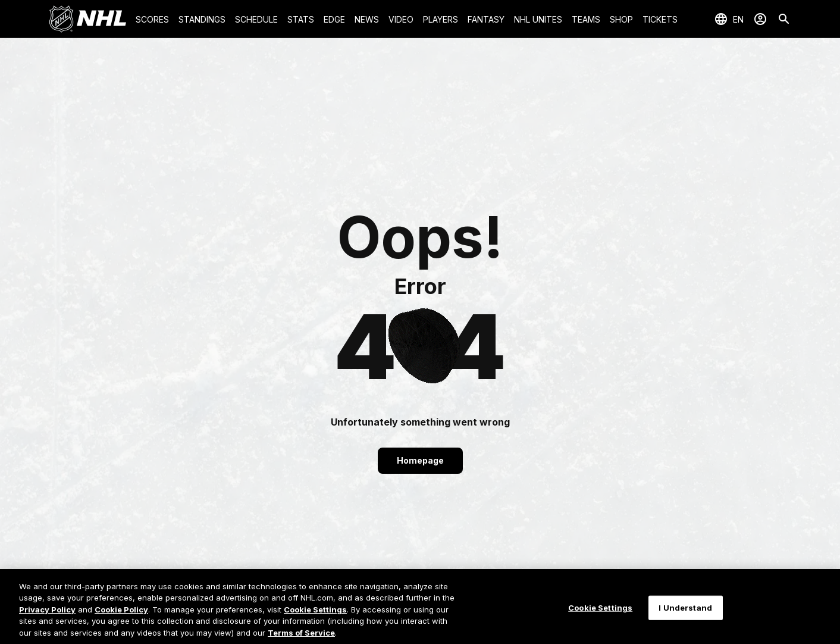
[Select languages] (729, 19)
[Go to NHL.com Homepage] (87, 19)
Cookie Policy (121, 617)
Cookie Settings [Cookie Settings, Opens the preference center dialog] (600, 615)
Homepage (420, 460)
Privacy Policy (47, 617)
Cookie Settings (315, 617)
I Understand (685, 615)
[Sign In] (760, 19)
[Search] (784, 19)
